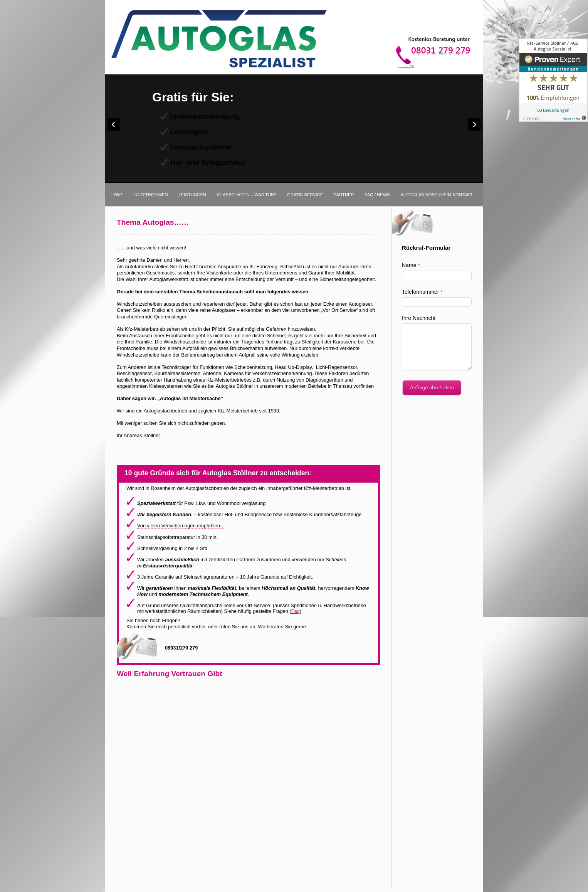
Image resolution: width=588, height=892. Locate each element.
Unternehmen (151, 195)
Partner (344, 195)
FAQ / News (377, 195)
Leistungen (193, 195)
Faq (296, 611)
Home (117, 195)
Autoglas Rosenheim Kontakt (437, 195)
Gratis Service (305, 195)
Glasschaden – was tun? (247, 195)
